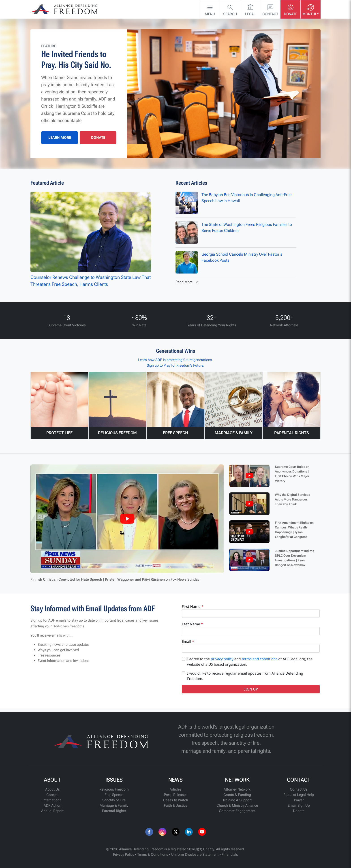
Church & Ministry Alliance (237, 805)
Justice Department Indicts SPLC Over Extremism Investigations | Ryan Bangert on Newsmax (294, 558)
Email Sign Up (299, 805)
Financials (230, 854)
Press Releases (176, 795)
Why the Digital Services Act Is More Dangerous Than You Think (292, 499)
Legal (250, 9)
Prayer (299, 800)
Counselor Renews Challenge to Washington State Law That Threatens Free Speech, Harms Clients (91, 239)
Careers (52, 795)
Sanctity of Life (114, 800)
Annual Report (52, 811)
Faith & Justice (176, 805)
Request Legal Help (299, 795)
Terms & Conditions (153, 854)
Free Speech (114, 795)
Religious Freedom (114, 789)
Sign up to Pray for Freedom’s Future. (176, 365)
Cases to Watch (176, 800)
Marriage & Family (114, 805)
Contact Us (299, 789)
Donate (291, 9)
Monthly (311, 9)
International (52, 800)
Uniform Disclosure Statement (195, 854)
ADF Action (52, 805)
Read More (188, 282)
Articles (175, 789)
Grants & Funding (237, 795)
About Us (52, 789)
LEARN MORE (60, 138)
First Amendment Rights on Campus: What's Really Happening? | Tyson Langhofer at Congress (294, 530)
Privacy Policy (124, 854)
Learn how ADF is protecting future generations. (175, 360)
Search (230, 9)
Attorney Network (237, 789)
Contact (270, 9)
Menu (210, 9)
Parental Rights (114, 811)
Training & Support (237, 800)
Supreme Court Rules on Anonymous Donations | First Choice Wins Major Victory (292, 474)
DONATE (98, 138)
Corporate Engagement (237, 811)
